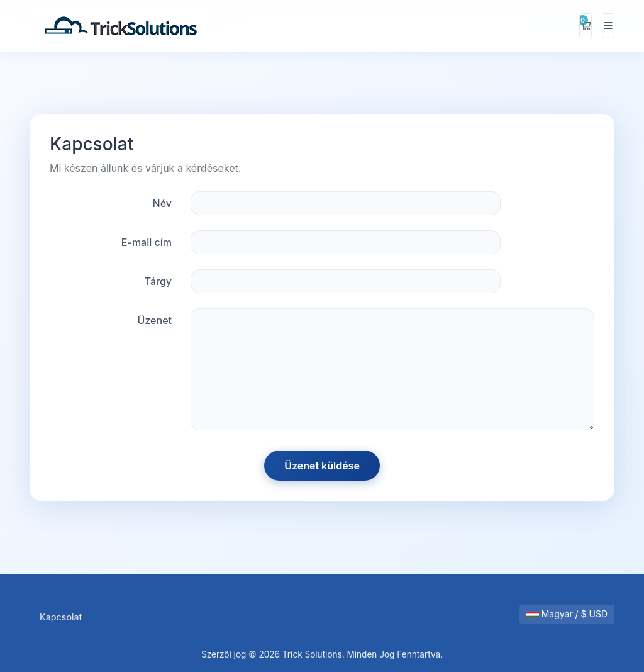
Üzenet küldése (322, 466)
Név (162, 203)
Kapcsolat (61, 617)
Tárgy (158, 281)
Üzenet (155, 320)
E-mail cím (147, 242)
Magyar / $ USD (567, 614)
